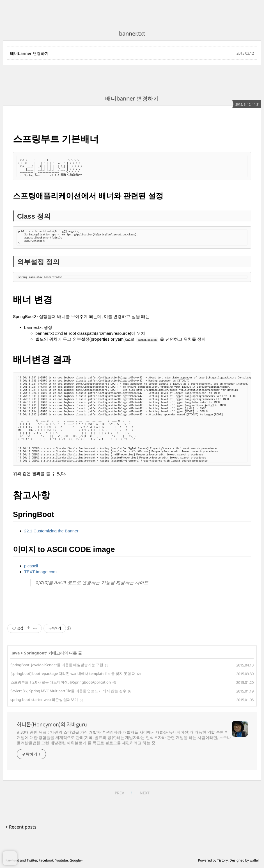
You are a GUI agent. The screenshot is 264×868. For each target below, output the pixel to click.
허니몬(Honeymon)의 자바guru (52, 724)
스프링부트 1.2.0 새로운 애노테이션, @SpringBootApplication (61, 682)
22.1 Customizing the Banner (51, 531)
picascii (31, 566)
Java (16, 653)
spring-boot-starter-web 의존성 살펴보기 (44, 699)
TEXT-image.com (40, 572)
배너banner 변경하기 (29, 53)
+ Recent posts (21, 827)
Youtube (62, 860)
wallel (254, 860)
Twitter (32, 860)
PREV (119, 793)
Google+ (76, 860)
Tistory (222, 860)
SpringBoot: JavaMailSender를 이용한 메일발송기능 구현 (57, 665)
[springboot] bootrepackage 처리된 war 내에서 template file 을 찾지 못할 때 (73, 673)
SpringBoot (35, 653)
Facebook (46, 860)
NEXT (145, 793)
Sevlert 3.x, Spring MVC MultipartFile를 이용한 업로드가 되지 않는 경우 (68, 691)
